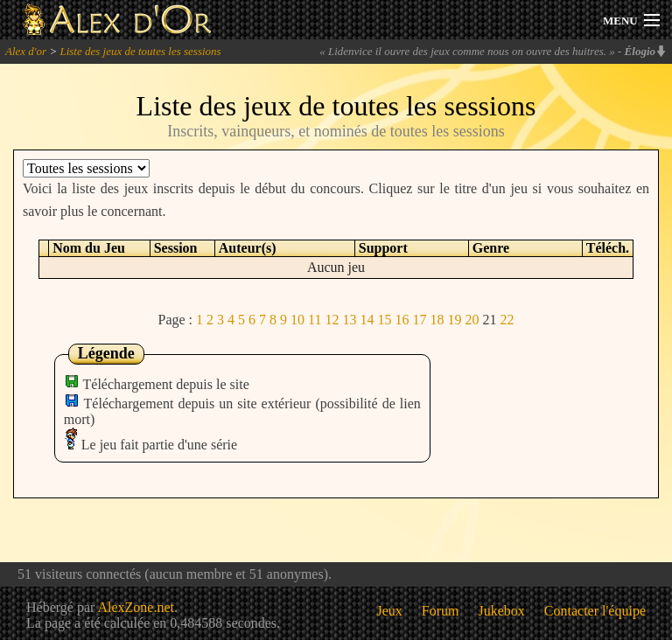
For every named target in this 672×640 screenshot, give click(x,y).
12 (332, 320)
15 (384, 320)
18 (437, 320)
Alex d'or (26, 51)
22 (507, 320)
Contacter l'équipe (595, 611)
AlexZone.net (136, 607)
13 (349, 320)
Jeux (390, 611)
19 (454, 320)
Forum (441, 611)
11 (315, 320)
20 (472, 320)
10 (297, 320)
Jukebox (502, 611)
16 (402, 320)
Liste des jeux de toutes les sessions (140, 51)
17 (419, 320)
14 (367, 320)
